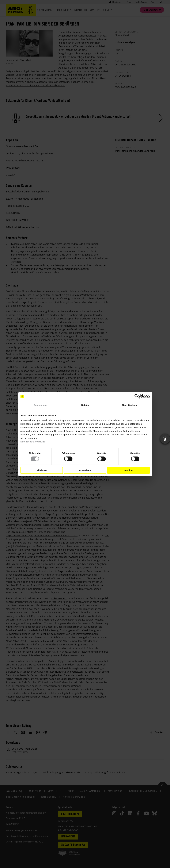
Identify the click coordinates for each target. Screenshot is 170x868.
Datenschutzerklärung (33, 441)
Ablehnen (42, 470)
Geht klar (128, 470)
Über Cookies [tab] (130, 405)
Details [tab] (85, 405)
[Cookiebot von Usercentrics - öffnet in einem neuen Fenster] (137, 396)
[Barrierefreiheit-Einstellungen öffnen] (165, 439)
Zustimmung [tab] (40, 405)
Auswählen (85, 470)
